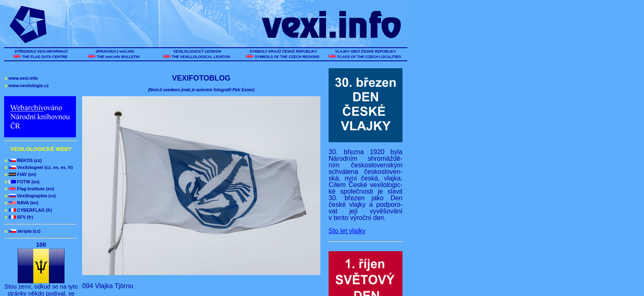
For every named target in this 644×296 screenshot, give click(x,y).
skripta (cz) (23, 231)
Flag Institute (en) (29, 189)
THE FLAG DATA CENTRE (45, 57)
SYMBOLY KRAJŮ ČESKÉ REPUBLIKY (283, 51)
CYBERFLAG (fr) (28, 210)
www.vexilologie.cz (27, 86)
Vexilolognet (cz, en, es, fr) (39, 167)
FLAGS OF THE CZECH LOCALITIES (369, 57)
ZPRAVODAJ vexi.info (115, 51)
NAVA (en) (21, 203)
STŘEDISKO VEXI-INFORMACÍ (41, 51)
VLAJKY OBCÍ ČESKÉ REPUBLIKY (365, 51)
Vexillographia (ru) (30, 196)
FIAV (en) (20, 174)
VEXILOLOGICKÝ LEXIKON (197, 51)
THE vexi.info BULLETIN (119, 57)
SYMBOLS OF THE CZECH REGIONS (287, 57)
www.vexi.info (21, 78)
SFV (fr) (19, 217)
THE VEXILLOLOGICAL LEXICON (201, 57)
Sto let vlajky (347, 231)
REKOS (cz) (23, 160)
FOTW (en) (22, 182)
